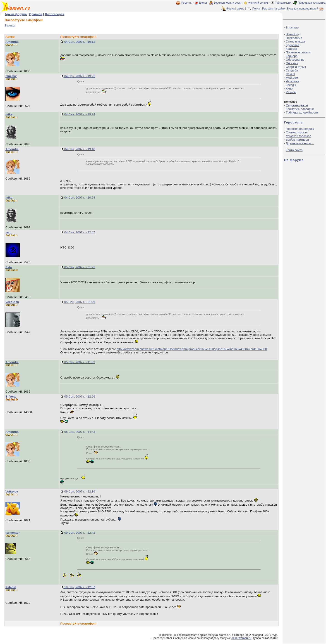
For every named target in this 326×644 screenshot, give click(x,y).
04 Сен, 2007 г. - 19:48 (79, 149)
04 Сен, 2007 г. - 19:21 (79, 76)
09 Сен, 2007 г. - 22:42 (79, 533)
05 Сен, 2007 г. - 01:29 (79, 302)
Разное (291, 92)
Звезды (291, 85)
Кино (289, 89)
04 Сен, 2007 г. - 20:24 (79, 198)
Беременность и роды (227, 3)
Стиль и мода (295, 41)
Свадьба (292, 70)
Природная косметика (312, 3)
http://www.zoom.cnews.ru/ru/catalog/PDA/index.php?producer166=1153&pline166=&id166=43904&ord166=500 (192, 349)
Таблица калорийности (302, 112)
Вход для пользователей (306, 9)
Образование (295, 60)
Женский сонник (258, 3)
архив (240, 9)
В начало (292, 27)
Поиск (256, 9)
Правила (36, 14)
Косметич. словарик (300, 109)
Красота (291, 49)
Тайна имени (283, 3)
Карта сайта (294, 150)
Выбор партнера (297, 140)
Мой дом (292, 78)
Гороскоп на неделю (300, 129)
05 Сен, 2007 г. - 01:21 (79, 267)
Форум (230, 9)
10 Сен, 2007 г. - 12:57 (79, 587)
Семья (290, 74)
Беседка (10, 26)
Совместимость (297, 132)
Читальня (292, 81)
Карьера (292, 56)
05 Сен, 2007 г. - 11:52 (79, 362)
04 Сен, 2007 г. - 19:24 (79, 114)
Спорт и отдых (296, 67)
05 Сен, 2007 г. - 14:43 (79, 432)
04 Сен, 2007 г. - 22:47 (79, 232)
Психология (294, 38)
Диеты (203, 3)
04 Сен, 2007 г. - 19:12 (79, 42)
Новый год (293, 34)
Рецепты (187, 3)
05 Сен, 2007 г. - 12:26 (79, 397)
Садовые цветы (297, 105)
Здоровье (292, 45)
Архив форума (16, 14)
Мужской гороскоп (298, 136)
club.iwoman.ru (241, 638)
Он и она (292, 63)
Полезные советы (298, 52)
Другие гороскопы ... (300, 143)
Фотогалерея (55, 14)
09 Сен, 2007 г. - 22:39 (79, 491)
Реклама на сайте (273, 9)
